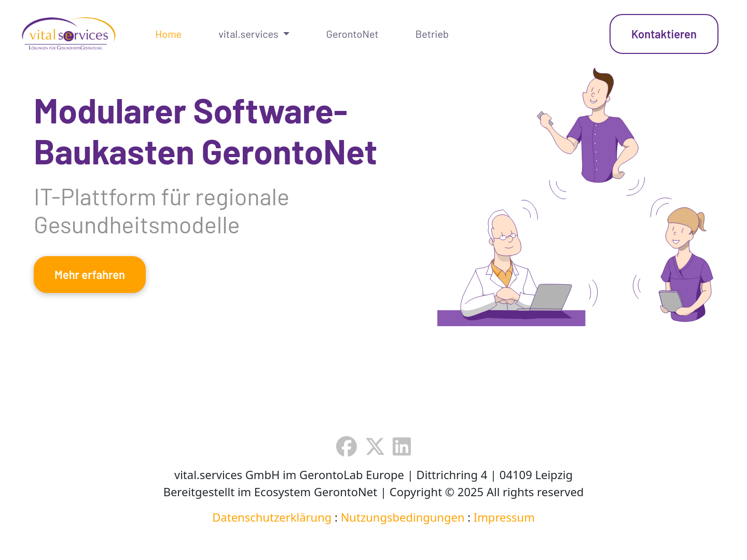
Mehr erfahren (90, 274)
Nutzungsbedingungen (403, 517)
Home (168, 34)
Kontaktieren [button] (664, 34)
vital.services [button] (249, 34)
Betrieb (432, 34)
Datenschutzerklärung (272, 517)
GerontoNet (352, 34)
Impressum (504, 517)
